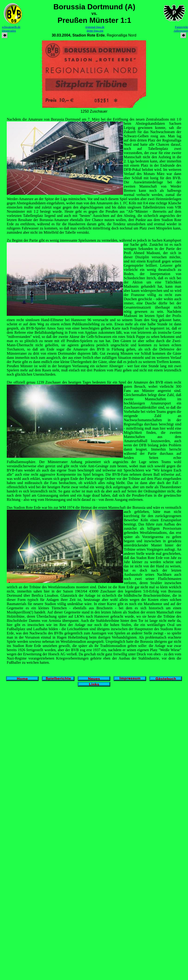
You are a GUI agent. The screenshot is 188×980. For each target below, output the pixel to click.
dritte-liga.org (95, 31)
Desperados (9, 31)
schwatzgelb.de (11, 27)
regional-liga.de (95, 27)
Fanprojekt (181, 27)
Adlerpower (181, 31)
